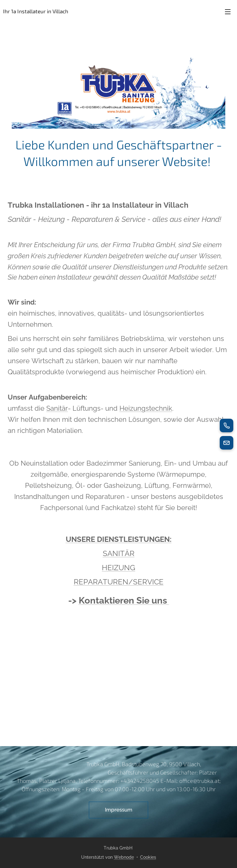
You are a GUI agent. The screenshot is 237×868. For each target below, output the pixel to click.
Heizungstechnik (146, 408)
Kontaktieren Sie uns (124, 600)
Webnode (124, 857)
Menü (228, 12)
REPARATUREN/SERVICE (119, 582)
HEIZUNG (118, 568)
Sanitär (57, 408)
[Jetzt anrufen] (227, 426)
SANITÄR (119, 553)
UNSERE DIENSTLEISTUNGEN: (119, 539)
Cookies (148, 857)
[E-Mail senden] (227, 443)
